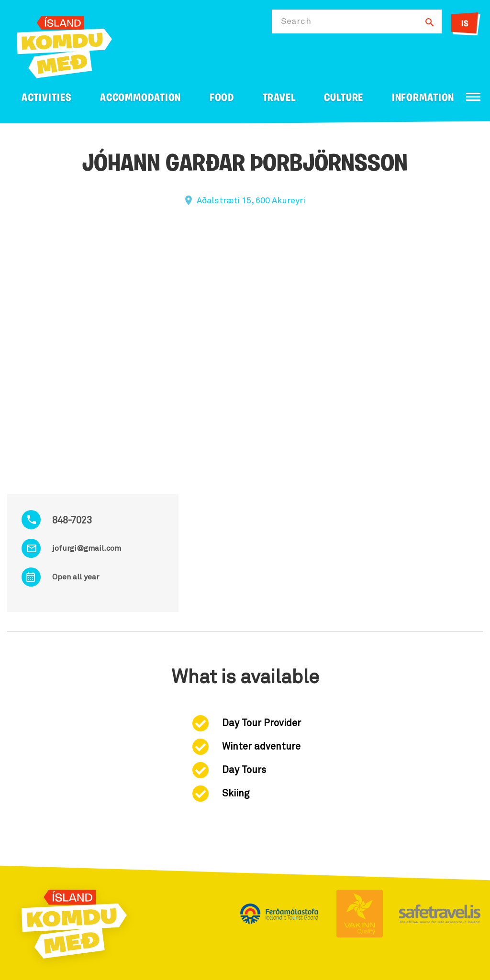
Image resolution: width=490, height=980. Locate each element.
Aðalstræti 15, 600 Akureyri (251, 201)
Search (296, 22)
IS (465, 24)
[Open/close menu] (473, 97)
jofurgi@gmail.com (87, 548)
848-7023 (72, 521)
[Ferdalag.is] (64, 45)
